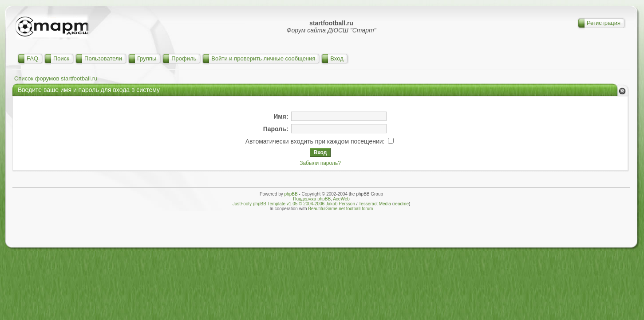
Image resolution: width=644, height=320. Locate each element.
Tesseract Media (375, 204)
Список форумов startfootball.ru (56, 78)
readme (401, 204)
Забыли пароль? (320, 163)
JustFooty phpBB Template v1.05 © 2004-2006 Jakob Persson (294, 204)
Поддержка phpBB (312, 199)
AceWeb (341, 199)
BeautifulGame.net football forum (340, 209)
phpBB (291, 194)
